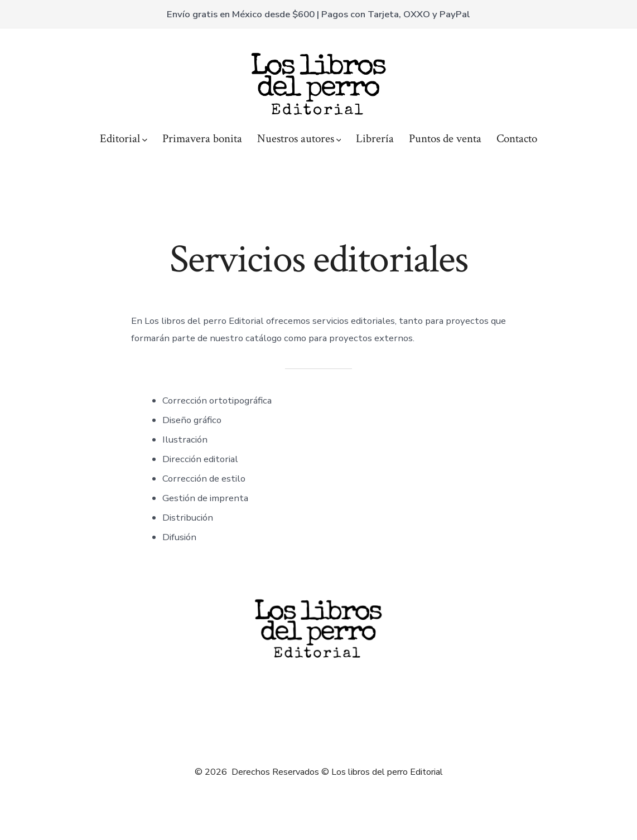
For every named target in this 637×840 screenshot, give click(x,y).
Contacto (517, 139)
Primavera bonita (202, 139)
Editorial (124, 139)
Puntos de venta (445, 139)
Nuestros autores (299, 139)
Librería (375, 139)
